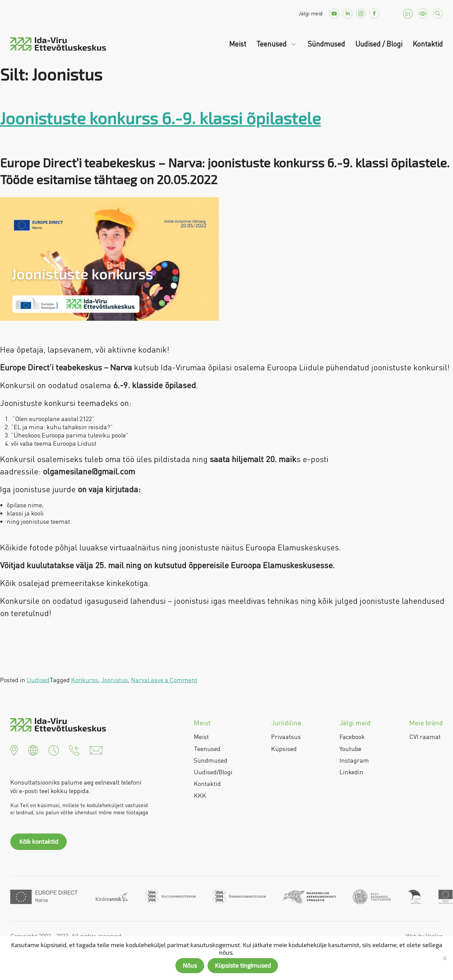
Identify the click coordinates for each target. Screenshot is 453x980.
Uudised (38, 680)
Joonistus (115, 680)
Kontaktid (428, 44)
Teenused (272, 44)
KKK (200, 796)
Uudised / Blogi (379, 44)
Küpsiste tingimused (243, 965)
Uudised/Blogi (213, 772)
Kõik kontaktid (39, 841)
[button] (14, 750)
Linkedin (351, 772)
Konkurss (85, 680)
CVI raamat (425, 737)
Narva (139, 680)
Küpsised (284, 749)
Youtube (350, 749)
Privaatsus (286, 737)
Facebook (352, 737)
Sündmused (326, 44)
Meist (238, 44)
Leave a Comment (172, 680)
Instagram (354, 760)
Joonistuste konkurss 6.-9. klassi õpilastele (160, 118)
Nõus (190, 965)
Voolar (434, 936)
